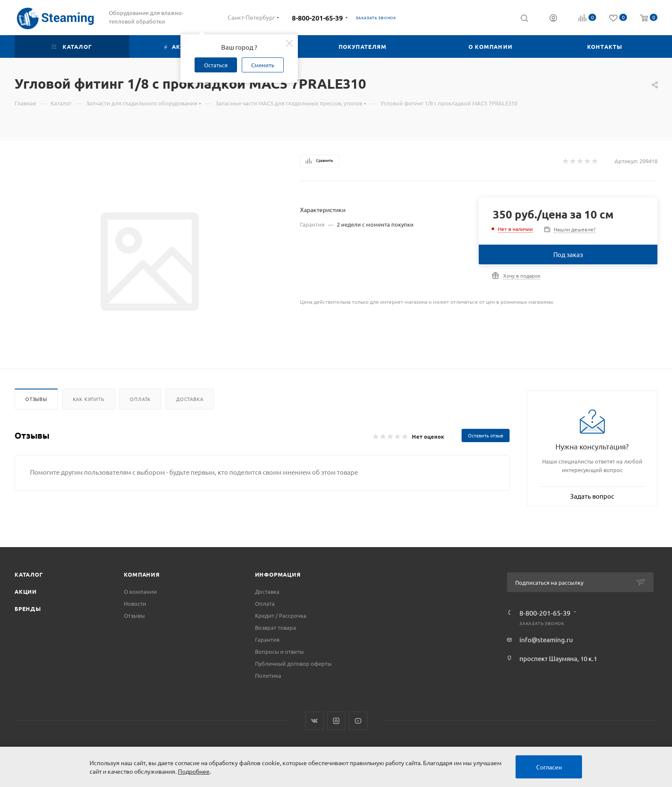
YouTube (358, 721)
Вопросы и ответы (279, 651)
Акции (26, 591)
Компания (142, 574)
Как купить (89, 399)
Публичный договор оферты (293, 663)
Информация (278, 574)
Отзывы (36, 399)
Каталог (29, 574)
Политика (268, 675)
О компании (140, 591)
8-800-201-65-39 (317, 18)
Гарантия (267, 639)
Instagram (336, 721)
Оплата (140, 399)
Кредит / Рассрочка (281, 615)
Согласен (549, 767)
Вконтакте (314, 721)
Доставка (190, 399)
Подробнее (194, 771)
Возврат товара (276, 627)
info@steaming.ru (546, 639)
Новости (135, 603)
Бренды (28, 609)
